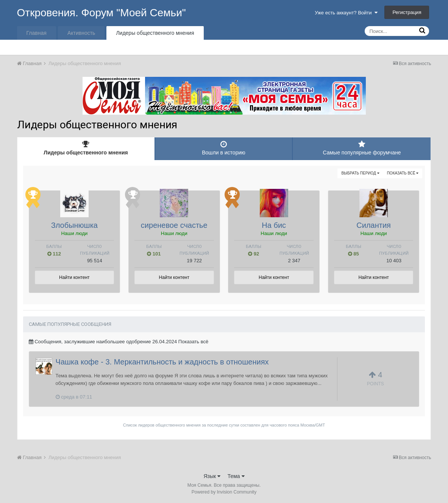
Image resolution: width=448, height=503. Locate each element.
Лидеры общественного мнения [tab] (86, 148)
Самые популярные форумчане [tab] (362, 148)
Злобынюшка (74, 225)
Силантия (374, 225)
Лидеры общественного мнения (155, 33)
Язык (212, 476)
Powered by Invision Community (224, 492)
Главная (37, 33)
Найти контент (74, 277)
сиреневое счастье (174, 225)
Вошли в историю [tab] (224, 148)
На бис (274, 225)
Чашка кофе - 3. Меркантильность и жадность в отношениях (162, 362)
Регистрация (407, 12)
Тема (236, 476)
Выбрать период (360, 173)
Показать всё (403, 173)
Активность (81, 33)
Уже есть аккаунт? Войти (346, 13)
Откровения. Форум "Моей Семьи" (101, 13)
